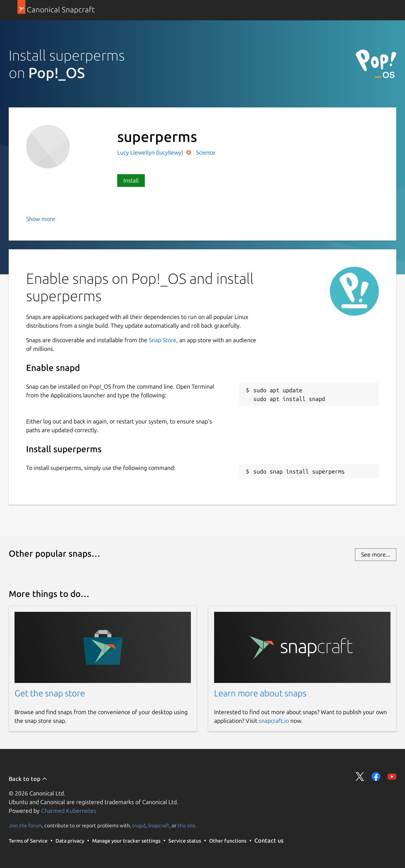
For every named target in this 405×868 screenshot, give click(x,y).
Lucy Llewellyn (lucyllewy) (151, 152)
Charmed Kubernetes (69, 811)
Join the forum (25, 826)
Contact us (269, 840)
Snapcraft (159, 826)
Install (131, 180)
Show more (41, 219)
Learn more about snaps (260, 693)
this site (186, 826)
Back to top (28, 779)
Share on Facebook (376, 777)
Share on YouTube (392, 777)
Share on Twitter (360, 777)
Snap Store (163, 340)
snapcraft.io (274, 721)
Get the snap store (50, 693)
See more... (376, 554)
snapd (139, 826)
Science (206, 152)
